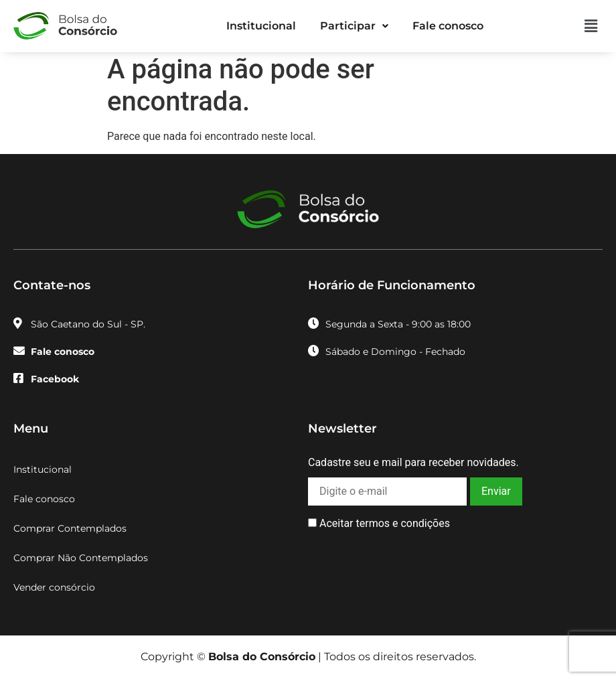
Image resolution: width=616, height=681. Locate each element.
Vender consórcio (54, 587)
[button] (354, 26)
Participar (354, 26)
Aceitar (379, 524)
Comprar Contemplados (70, 528)
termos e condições (402, 523)
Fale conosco (448, 26)
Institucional (261, 26)
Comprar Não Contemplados (81, 558)
